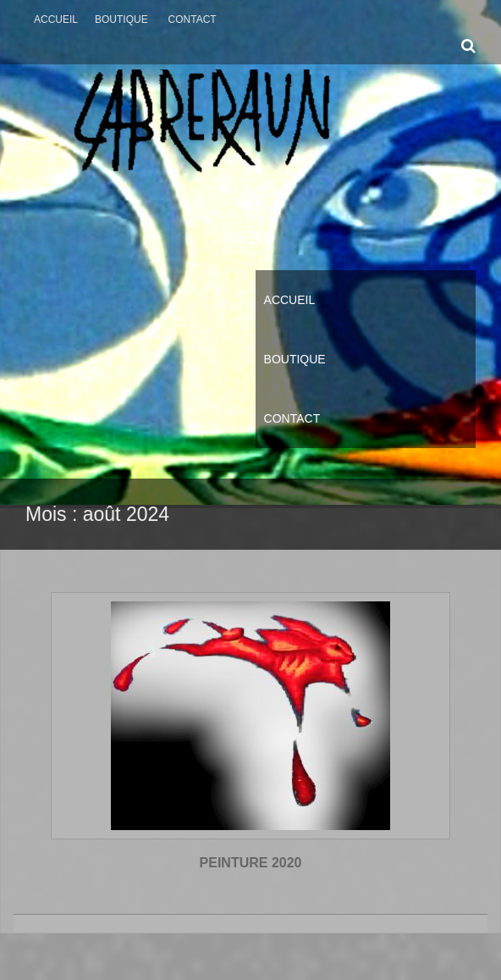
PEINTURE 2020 (251, 863)
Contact (193, 19)
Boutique (121, 19)
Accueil (56, 19)
